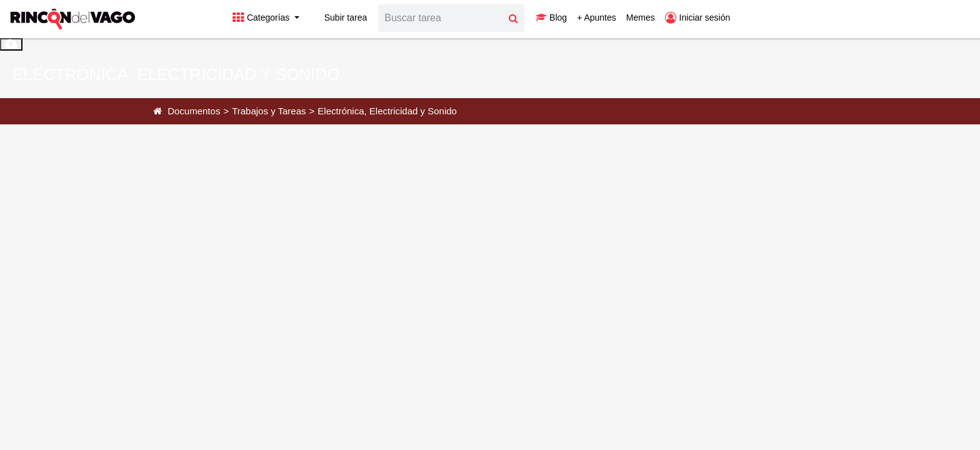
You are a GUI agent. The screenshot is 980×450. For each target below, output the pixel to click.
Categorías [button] (262, 17)
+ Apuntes (597, 17)
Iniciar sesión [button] (698, 17)
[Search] (441, 18)
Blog (551, 17)
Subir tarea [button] (338, 17)
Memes (641, 17)
